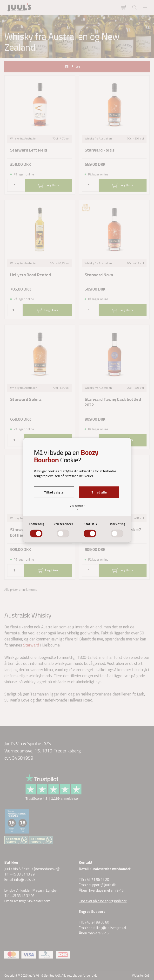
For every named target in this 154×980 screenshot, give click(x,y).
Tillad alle (99, 492)
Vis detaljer (77, 507)
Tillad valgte (54, 492)
